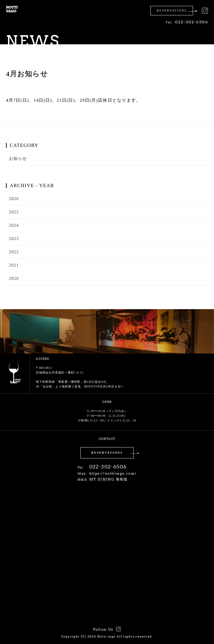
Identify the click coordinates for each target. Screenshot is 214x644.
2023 (14, 239)
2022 (14, 252)
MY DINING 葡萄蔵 (108, 479)
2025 (14, 212)
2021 (14, 265)
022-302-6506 (187, 22)
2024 (14, 225)
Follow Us (103, 629)
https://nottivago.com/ (113, 473)
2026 (14, 199)
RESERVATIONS (107, 453)
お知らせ (18, 159)
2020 (14, 279)
